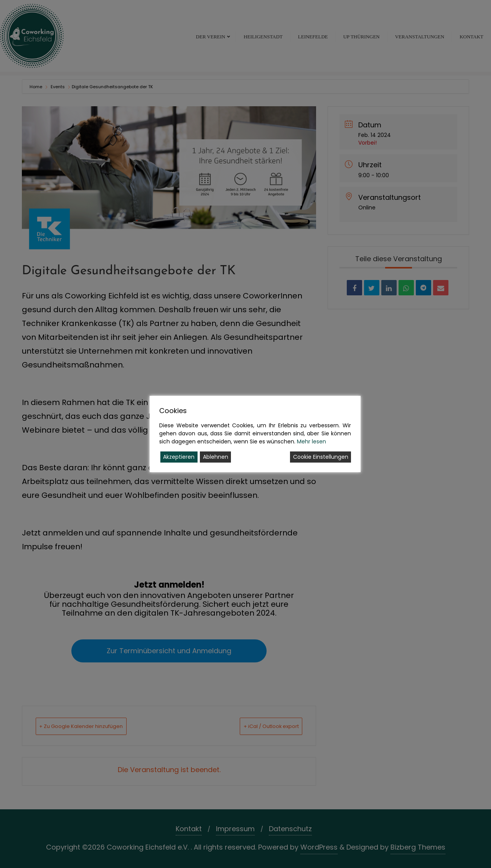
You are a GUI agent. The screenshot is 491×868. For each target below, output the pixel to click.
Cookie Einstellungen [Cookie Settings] (321, 457)
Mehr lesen (311, 441)
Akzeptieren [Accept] (179, 457)
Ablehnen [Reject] (216, 457)
